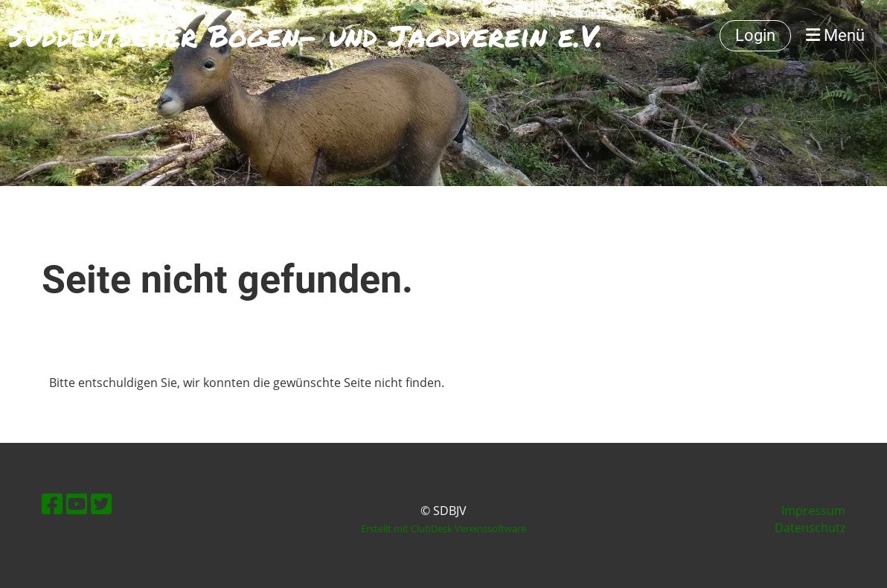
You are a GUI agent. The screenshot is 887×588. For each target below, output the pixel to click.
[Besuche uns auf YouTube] (77, 504)
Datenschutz (810, 528)
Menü (835, 35)
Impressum (813, 511)
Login (755, 35)
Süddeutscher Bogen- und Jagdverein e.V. (305, 36)
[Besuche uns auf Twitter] (101, 504)
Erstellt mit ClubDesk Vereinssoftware (443, 528)
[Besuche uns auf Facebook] (52, 504)
